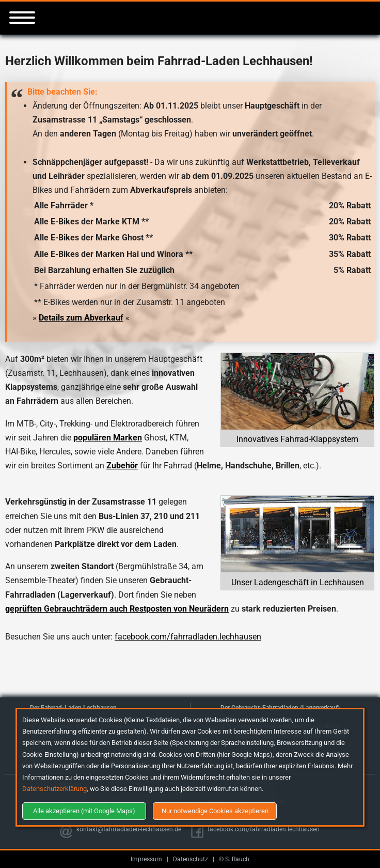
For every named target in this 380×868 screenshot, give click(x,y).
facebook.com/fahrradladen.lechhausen (188, 637)
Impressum (146, 859)
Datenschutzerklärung (54, 789)
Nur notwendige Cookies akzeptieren (215, 811)
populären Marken (108, 438)
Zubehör (122, 466)
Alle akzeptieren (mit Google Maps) (84, 811)
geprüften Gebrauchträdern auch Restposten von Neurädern (117, 609)
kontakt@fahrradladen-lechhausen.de (129, 829)
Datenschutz (191, 859)
